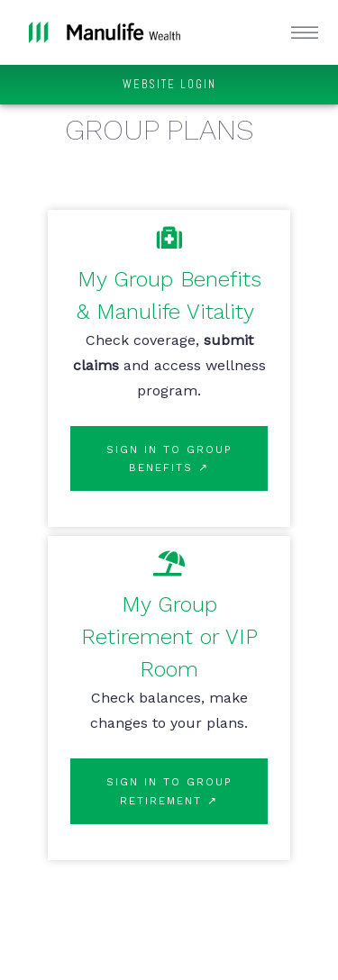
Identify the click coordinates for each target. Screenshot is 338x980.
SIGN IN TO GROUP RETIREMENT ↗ (169, 791)
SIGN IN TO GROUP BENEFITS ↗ (169, 458)
